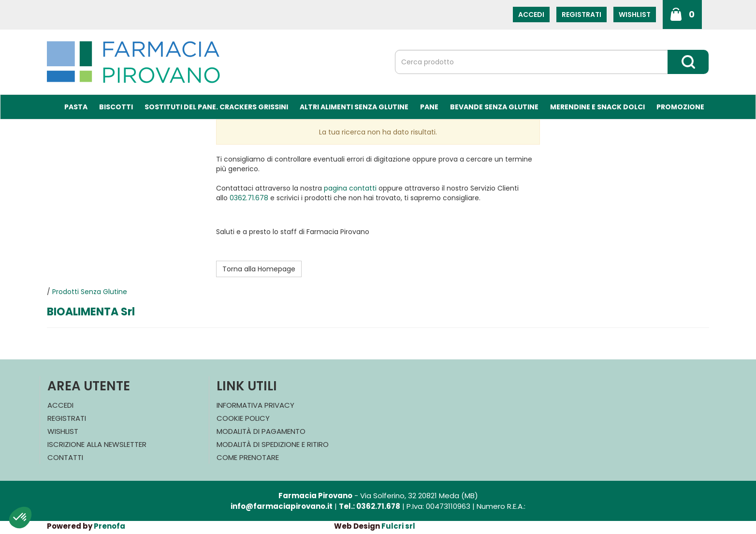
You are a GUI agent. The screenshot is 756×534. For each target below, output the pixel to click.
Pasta (76, 107)
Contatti (65, 457)
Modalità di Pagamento (261, 431)
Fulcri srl (398, 526)
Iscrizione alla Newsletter (97, 444)
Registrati (582, 15)
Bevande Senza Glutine (494, 107)
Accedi (531, 15)
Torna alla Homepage (259, 269)
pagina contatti (350, 188)
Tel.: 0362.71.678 (370, 506)
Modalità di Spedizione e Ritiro (273, 444)
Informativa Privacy (255, 405)
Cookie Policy (243, 418)
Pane (429, 107)
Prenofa (109, 526)
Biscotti (116, 107)
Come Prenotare (248, 457)
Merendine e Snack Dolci (597, 107)
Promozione (680, 107)
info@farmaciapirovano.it (282, 506)
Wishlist (635, 15)
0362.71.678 (249, 198)
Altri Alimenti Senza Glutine (354, 107)
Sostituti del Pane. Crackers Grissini (216, 107)
